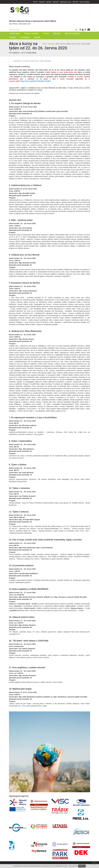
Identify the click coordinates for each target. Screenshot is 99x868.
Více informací (73, 866)
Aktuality (51, 44)
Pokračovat (82, 866)
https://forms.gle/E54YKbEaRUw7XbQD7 (36, 81)
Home (44, 44)
